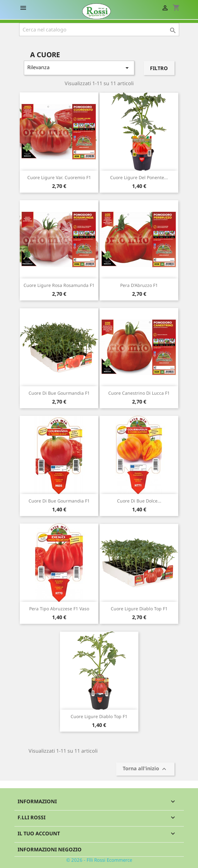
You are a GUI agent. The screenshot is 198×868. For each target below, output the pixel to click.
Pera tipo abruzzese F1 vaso (59, 609)
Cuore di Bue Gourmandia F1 (59, 393)
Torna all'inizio (145, 769)
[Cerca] (99, 30)
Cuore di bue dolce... (139, 501)
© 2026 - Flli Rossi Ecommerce (99, 860)
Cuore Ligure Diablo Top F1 (139, 609)
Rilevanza (79, 68)
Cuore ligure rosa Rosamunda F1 (59, 285)
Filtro (159, 68)
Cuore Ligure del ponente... (139, 177)
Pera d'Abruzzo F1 (139, 285)
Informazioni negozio (50, 849)
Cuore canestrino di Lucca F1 (139, 393)
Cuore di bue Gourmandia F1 (59, 501)
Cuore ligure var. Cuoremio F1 (59, 177)
